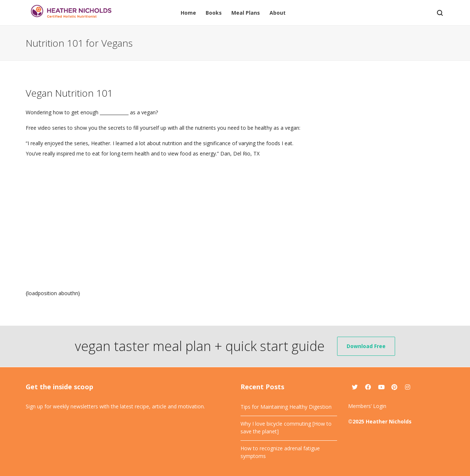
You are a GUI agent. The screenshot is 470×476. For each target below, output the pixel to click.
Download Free (366, 346)
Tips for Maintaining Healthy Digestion (286, 407)
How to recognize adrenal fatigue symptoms (280, 452)
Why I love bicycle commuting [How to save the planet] (286, 427)
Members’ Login (367, 406)
